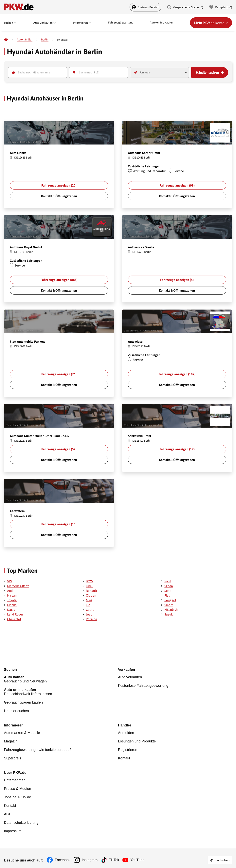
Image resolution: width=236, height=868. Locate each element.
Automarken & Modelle (22, 732)
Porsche (91, 619)
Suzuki (169, 614)
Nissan (12, 595)
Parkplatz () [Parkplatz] (221, 7)
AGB (8, 811)
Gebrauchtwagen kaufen (23, 702)
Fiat (167, 595)
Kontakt (124, 757)
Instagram (90, 856)
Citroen (91, 595)
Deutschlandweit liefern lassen (61, 692)
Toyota (12, 600)
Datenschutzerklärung (21, 819)
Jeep (89, 614)
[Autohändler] (25, 40)
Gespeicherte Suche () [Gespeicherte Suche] (185, 7)
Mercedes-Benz (18, 586)
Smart (169, 605)
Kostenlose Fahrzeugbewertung (143, 686)
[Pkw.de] (6, 40)
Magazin (11, 740)
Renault (91, 591)
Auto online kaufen (162, 23)
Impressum (13, 827)
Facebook (63, 856)
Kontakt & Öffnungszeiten (59, 196)
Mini (89, 600)
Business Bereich (145, 7)
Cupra (90, 610)
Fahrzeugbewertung (121, 23)
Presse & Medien (18, 787)
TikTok (115, 856)
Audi (10, 591)
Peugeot (170, 600)
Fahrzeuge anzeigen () (59, 185)
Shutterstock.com (41, 142)
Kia (88, 605)
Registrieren (128, 749)
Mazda (12, 605)
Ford (168, 581)
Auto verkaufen (130, 678)
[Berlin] (45, 40)
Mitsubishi (171, 610)
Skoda (169, 586)
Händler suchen (208, 72)
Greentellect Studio (21, 142)
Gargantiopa (18, 331)
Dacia (11, 610)
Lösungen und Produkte (137, 740)
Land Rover (15, 614)
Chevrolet (14, 619)
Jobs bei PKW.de (18, 795)
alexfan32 (135, 331)
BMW (90, 581)
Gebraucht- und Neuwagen (61, 680)
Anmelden (126, 732)
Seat (167, 591)
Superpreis (13, 757)
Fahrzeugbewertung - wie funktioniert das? (38, 749)
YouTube (139, 856)
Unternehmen (15, 779)
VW (10, 581)
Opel (89, 586)
